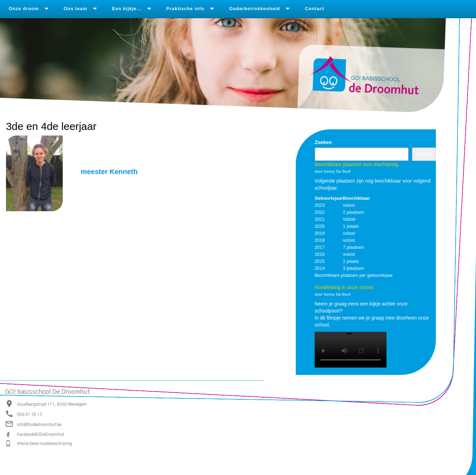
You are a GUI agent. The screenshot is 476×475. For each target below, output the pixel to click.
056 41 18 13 (29, 414)
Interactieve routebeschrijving (44, 443)
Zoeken (323, 142)
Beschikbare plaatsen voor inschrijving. (357, 164)
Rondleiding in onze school (344, 287)
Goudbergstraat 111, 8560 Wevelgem (52, 404)
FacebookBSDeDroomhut (40, 434)
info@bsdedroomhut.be (39, 425)
